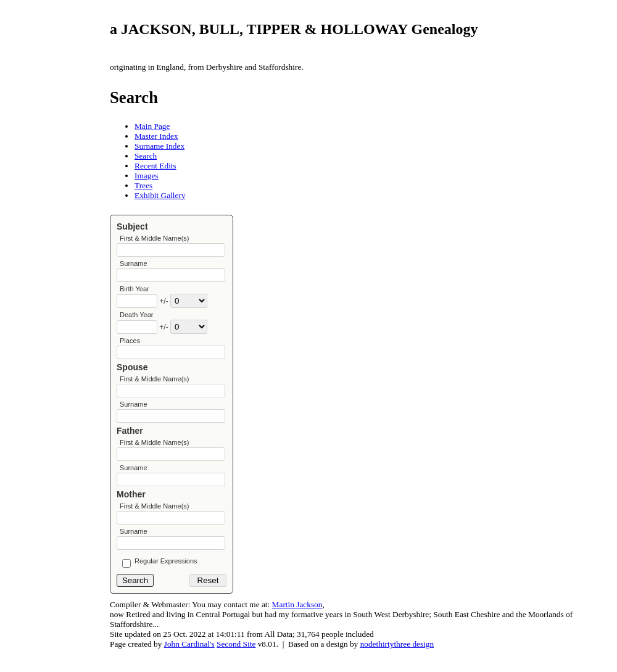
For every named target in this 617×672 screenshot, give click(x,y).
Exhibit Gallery (160, 195)
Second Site (236, 663)
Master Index (156, 136)
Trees (143, 185)
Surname (134, 265)
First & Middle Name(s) (154, 238)
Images (147, 176)
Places (130, 347)
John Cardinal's (189, 663)
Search (146, 156)
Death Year (136, 320)
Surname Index (159, 146)
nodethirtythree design (397, 663)
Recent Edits (155, 166)
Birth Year (135, 292)
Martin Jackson (297, 624)
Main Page (152, 126)
